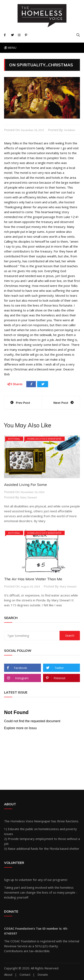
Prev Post (23, 403)
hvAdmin (70, 130)
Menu (10, 48)
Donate (43, 975)
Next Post (61, 403)
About (8, 975)
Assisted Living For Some (25, 485)
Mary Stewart (29, 497)
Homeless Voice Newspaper (44, 439)
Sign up (9, 880)
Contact (25, 975)
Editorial (14, 439)
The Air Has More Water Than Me (33, 579)
